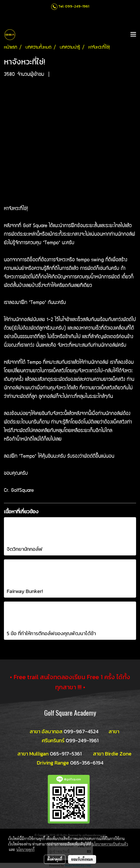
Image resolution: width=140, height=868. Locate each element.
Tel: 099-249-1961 (74, 6)
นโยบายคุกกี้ (25, 849)
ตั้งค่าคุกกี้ (55, 859)
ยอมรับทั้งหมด (82, 859)
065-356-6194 (87, 763)
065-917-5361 (66, 754)
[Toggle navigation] (133, 35)
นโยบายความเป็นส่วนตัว (110, 844)
